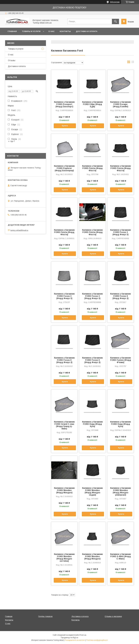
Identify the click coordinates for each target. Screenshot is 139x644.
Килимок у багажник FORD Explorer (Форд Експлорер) (64, 168)
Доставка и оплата (87, 31)
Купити (65, 126)
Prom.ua (83, 635)
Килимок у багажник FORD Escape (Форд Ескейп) (120, 104)
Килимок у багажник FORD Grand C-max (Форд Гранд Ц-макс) (64, 425)
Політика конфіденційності (97, 640)
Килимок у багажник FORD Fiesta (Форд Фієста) (92, 168)
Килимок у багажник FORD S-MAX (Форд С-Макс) (120, 556)
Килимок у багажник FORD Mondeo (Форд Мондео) (64, 490)
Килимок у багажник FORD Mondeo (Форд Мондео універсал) (120, 491)
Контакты (65, 31)
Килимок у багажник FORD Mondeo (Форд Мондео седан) (92, 491)
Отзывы (12, 60)
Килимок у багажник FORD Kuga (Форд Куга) (92, 424)
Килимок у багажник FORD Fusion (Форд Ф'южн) (121, 360)
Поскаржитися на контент (75, 640)
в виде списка (133, 63)
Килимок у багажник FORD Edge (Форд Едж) (92, 104)
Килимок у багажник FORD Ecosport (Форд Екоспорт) (64, 104)
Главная (12, 31)
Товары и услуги (31, 31)
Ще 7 (13, 141)
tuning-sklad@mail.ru (19, 230)
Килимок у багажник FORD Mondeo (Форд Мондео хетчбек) (64, 558)
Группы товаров (45, 616)
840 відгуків (115, 2)
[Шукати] (115, 21)
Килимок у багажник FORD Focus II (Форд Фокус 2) (120, 296)
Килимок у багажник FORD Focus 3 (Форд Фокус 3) (120, 232)
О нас (51, 31)
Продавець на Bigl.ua (69, 638)
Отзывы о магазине (113, 616)
